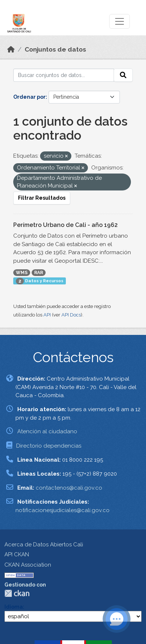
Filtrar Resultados (42, 198)
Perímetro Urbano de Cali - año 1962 (65, 225)
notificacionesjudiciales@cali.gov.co (63, 510)
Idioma (14, 607)
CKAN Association (28, 565)
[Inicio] (11, 49)
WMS (22, 273)
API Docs (71, 315)
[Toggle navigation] (120, 21)
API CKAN (17, 554)
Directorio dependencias (49, 446)
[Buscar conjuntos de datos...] (64, 75)
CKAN (17, 593)
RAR (39, 273)
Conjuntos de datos (55, 49)
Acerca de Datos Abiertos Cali (44, 545)
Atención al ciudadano (47, 431)
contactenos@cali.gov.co (69, 488)
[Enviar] (123, 75)
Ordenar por (29, 97)
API (47, 315)
